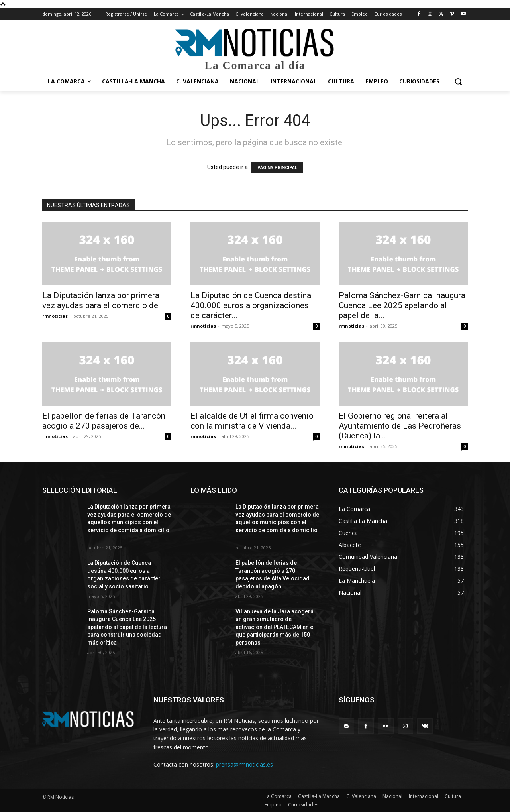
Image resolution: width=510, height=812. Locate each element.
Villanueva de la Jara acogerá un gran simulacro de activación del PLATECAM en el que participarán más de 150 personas (275, 627)
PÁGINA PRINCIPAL (277, 168)
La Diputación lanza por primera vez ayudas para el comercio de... (103, 300)
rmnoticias (55, 316)
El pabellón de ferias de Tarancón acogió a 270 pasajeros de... (104, 421)
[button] (458, 81)
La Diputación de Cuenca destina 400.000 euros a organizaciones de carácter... (251, 305)
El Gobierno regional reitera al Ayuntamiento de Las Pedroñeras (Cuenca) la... (400, 426)
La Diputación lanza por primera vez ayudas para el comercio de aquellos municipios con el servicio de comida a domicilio (129, 522)
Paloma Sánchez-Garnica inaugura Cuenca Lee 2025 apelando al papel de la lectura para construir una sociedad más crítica (127, 627)
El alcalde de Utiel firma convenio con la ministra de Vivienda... (252, 421)
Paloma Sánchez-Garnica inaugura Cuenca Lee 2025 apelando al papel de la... (402, 305)
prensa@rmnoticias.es (244, 764)
